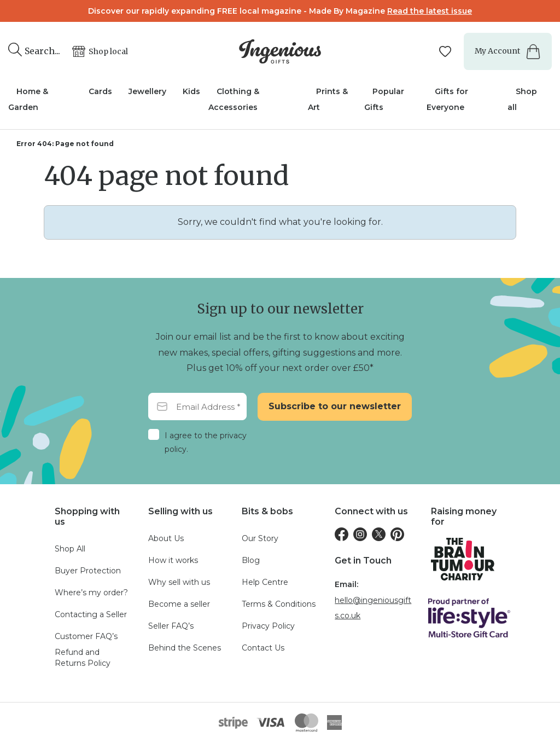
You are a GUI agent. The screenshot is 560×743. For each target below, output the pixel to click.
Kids (191, 91)
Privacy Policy (268, 626)
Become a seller (179, 604)
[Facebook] (342, 534)
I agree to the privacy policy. (206, 442)
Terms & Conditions (279, 604)
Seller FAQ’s (171, 626)
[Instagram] (360, 534)
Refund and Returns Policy (83, 658)
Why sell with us (179, 582)
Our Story (260, 538)
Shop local (108, 51)
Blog (251, 560)
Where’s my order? (91, 593)
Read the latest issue (430, 11)
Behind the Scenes (185, 648)
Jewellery (147, 91)
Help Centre (265, 582)
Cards (100, 91)
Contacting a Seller (91, 614)
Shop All (70, 549)
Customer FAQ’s (86, 636)
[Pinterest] (397, 534)
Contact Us (263, 648)
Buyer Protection (88, 571)
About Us (166, 538)
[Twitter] (379, 534)
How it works (173, 560)
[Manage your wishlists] (445, 51)
